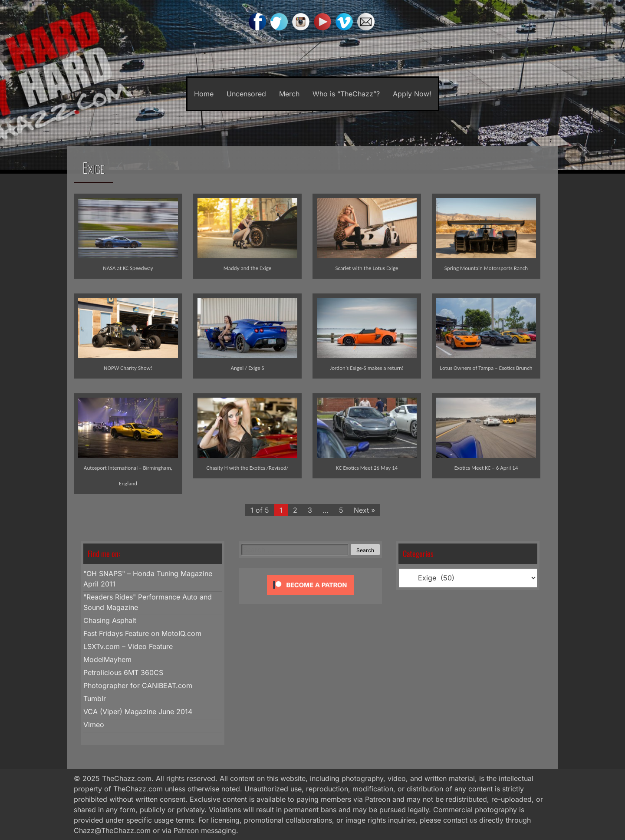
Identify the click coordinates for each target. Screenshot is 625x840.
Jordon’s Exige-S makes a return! (367, 368)
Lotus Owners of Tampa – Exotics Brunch (486, 368)
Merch (289, 94)
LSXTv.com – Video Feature (128, 646)
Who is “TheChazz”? (346, 94)
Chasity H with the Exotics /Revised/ (247, 468)
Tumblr (95, 698)
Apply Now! (412, 94)
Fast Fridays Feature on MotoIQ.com (142, 633)
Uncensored (246, 94)
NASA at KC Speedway (128, 268)
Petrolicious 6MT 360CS (123, 672)
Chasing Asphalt (110, 620)
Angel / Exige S (247, 368)
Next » (364, 510)
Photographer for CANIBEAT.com (138, 685)
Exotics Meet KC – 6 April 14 (486, 468)
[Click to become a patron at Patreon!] (310, 597)
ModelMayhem (107, 659)
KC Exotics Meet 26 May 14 (367, 468)
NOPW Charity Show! (128, 368)
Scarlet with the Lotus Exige (367, 268)
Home (204, 94)
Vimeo (94, 725)
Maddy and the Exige (248, 268)
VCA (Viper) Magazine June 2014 (138, 712)
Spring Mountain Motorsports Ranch (486, 268)
